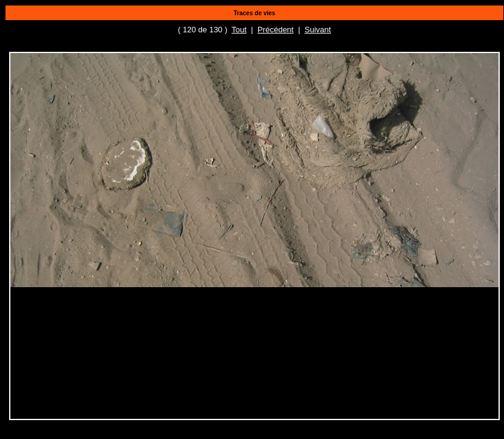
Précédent (275, 30)
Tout (239, 30)
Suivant (318, 30)
